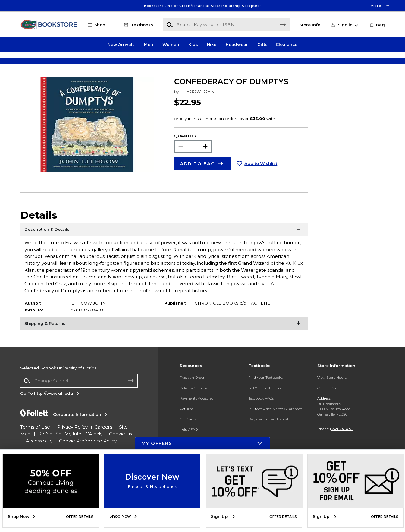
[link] (377, 25)
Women (171, 45)
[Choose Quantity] (193, 164)
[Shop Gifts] (334, 62)
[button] (99, 25)
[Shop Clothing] (71, 62)
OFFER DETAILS (80, 517)
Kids (193, 45)
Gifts (262, 45)
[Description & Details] (164, 248)
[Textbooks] (138, 25)
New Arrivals (121, 45)
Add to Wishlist (261, 181)
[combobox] (79, 398)
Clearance (287, 45)
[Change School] (79, 398)
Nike (212, 45)
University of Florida (58, 385)
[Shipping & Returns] (164, 342)
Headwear (237, 45)
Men (149, 45)
